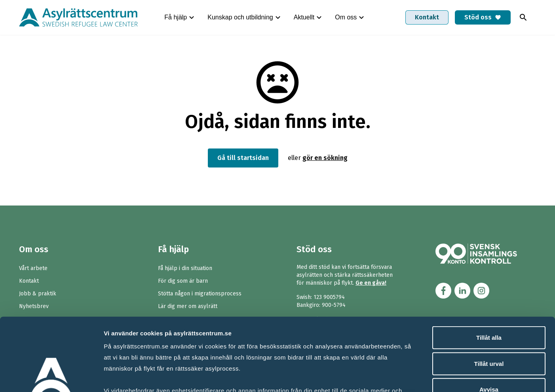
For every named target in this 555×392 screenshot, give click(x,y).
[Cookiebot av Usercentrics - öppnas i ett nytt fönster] (51, 377)
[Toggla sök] (523, 17)
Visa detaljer (430, 376)
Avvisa (489, 323)
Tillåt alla (489, 271)
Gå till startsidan (243, 158)
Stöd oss (483, 17)
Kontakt (427, 17)
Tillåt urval (489, 297)
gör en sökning (325, 158)
